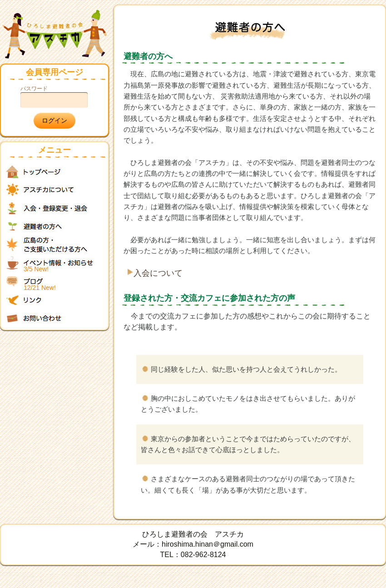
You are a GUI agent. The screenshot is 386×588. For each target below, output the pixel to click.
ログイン (54, 120)
